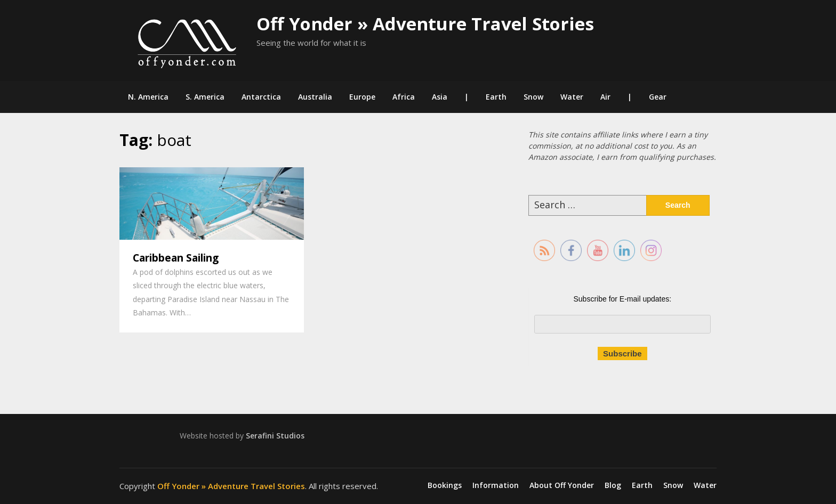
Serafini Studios (275, 436)
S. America (205, 97)
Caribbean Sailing (176, 258)
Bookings (445, 485)
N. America (148, 97)
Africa (404, 97)
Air (605, 97)
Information (496, 485)
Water (572, 97)
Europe (362, 97)
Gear (658, 97)
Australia (315, 97)
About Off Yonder (562, 485)
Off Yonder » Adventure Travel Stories (425, 24)
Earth (496, 97)
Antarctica (261, 97)
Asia (440, 97)
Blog (613, 485)
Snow (533, 97)
